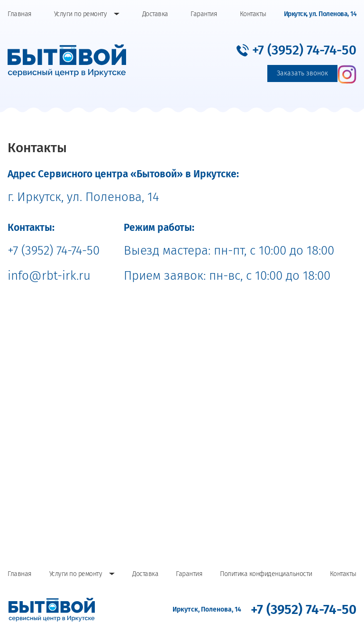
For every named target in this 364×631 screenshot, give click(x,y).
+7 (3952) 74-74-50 (54, 251)
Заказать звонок (302, 73)
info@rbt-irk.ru (49, 276)
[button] (296, 50)
